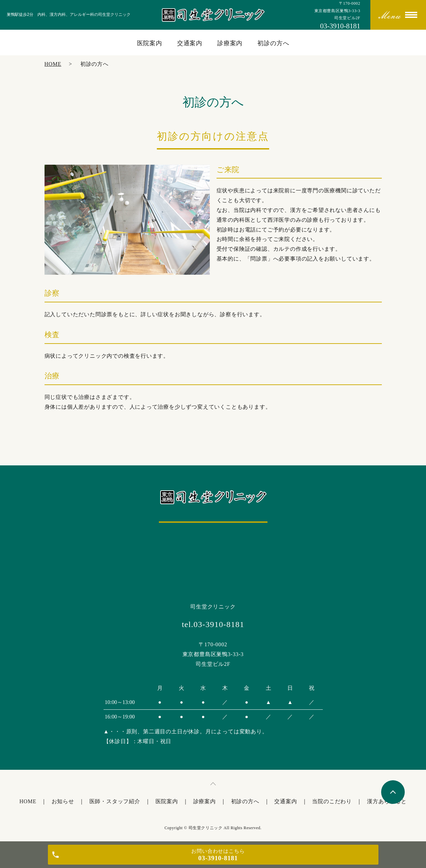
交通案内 (190, 43)
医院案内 (150, 43)
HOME (53, 64)
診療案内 (230, 43)
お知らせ (63, 801)
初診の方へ (273, 43)
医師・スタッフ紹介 (115, 801)
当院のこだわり (332, 801)
